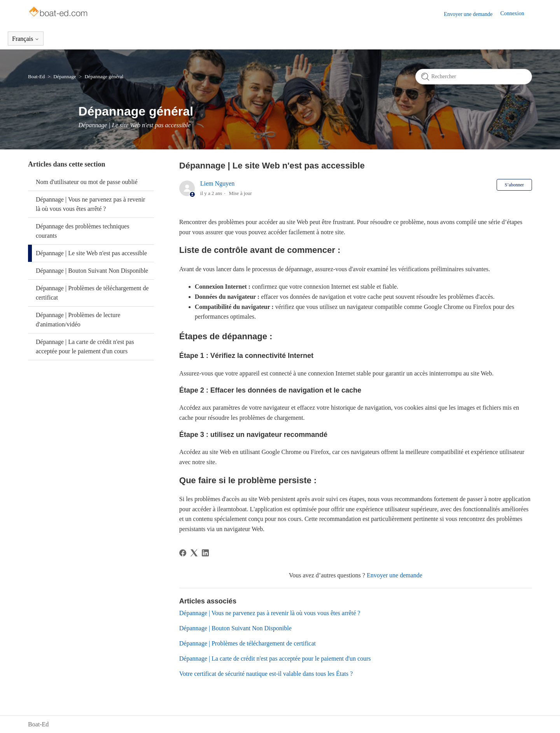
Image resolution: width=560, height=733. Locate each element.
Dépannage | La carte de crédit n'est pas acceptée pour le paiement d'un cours (85, 346)
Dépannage (65, 76)
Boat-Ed (36, 76)
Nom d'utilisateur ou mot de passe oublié (87, 182)
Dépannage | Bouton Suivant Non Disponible (92, 271)
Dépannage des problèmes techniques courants (82, 231)
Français (26, 39)
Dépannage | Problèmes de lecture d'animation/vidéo (78, 320)
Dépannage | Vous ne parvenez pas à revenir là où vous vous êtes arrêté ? (90, 204)
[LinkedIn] (205, 553)
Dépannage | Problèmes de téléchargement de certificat (92, 293)
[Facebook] (183, 553)
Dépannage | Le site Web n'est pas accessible (91, 253)
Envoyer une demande (468, 14)
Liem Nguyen (217, 183)
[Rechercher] (474, 77)
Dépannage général (104, 76)
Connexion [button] (512, 13)
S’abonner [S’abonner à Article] (514, 185)
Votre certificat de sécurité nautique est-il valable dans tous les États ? (266, 674)
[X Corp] (194, 553)
